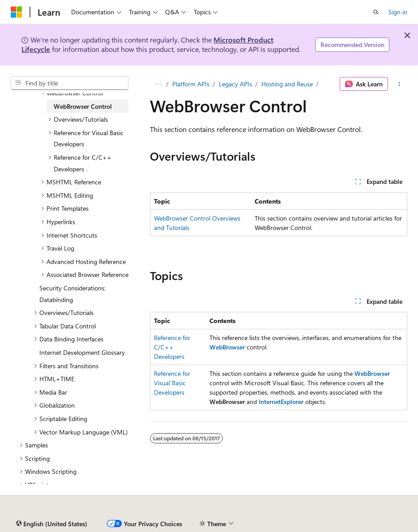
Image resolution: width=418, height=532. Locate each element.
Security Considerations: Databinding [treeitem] (73, 294)
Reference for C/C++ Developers (172, 347)
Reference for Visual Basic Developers (172, 383)
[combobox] (70, 83)
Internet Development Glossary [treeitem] (82, 352)
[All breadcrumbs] (158, 84)
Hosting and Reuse (287, 84)
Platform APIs (191, 84)
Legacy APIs (235, 84)
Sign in (398, 12)
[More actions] (399, 84)
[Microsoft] (17, 12)
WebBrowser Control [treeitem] (83, 106)
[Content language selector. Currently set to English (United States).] (52, 524)
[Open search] (376, 12)
